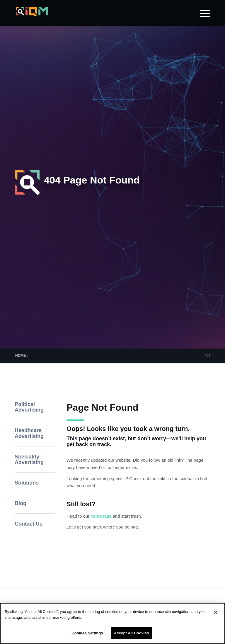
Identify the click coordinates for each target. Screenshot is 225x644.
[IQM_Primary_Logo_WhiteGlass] (32, 16)
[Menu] (202, 13)
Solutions (27, 483)
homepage (102, 516)
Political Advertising (29, 407)
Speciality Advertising (29, 460)
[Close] (216, 612)
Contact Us (29, 524)
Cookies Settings (87, 633)
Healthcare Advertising (29, 433)
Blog (21, 503)
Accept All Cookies (132, 633)
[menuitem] (202, 13)
